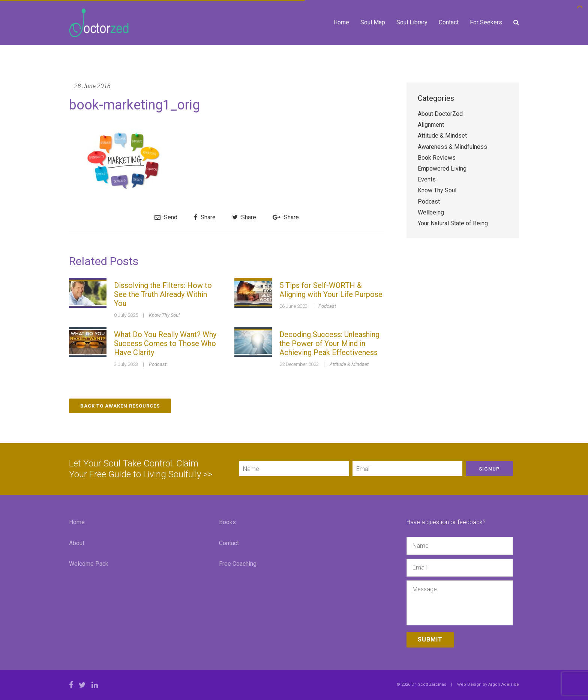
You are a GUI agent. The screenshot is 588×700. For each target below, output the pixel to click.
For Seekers (486, 22)
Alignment (431, 125)
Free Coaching (238, 564)
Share (205, 217)
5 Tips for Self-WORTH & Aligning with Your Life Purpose (331, 290)
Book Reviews (437, 158)
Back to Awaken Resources (120, 406)
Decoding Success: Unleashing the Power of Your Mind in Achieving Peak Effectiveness (329, 343)
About (77, 543)
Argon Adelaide (504, 684)
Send (166, 217)
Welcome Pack (89, 564)
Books (227, 522)
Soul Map (373, 22)
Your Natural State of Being (453, 223)
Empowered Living (442, 169)
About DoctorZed (440, 114)
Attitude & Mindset (349, 364)
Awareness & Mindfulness (452, 147)
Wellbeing (431, 212)
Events (427, 179)
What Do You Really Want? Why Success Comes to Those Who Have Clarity (165, 343)
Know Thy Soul (164, 315)
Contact (449, 22)
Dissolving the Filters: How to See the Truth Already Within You (163, 294)
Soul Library (412, 22)
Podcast (327, 306)
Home (341, 22)
